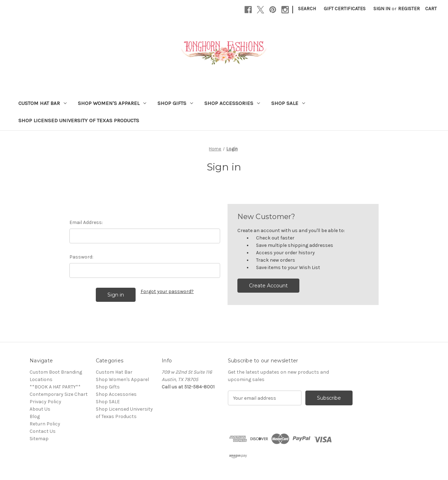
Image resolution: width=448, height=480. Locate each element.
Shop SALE (288, 103)
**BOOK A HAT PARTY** (55, 387)
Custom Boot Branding (56, 372)
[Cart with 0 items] (431, 9)
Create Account (268, 286)
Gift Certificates (345, 9)
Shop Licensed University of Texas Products (79, 120)
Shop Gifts (175, 103)
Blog (35, 416)
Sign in (382, 9)
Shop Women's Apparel (112, 103)
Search (307, 9)
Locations (41, 379)
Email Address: (86, 222)
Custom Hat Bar (42, 103)
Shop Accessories (232, 103)
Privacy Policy (45, 402)
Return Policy (45, 424)
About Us (40, 409)
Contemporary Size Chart (59, 394)
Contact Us (43, 431)
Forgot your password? (167, 291)
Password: (81, 257)
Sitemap (39, 439)
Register (409, 9)
